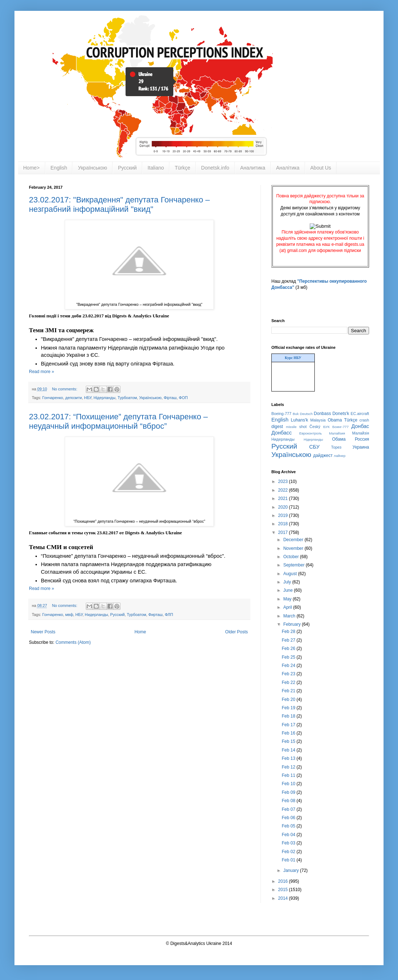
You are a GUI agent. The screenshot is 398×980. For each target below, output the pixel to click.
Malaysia (318, 420)
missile (291, 427)
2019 (284, 515)
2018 (284, 524)
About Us (321, 168)
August (291, 574)
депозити (73, 398)
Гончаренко (53, 398)
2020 (284, 507)
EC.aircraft (360, 414)
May (288, 599)
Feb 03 (289, 843)
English (59, 168)
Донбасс (281, 433)
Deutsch (306, 414)
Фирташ (156, 615)
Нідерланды (104, 398)
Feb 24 (289, 666)
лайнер (340, 456)
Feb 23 (289, 674)
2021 (284, 498)
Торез (336, 447)
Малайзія (361, 433)
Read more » (41, 372)
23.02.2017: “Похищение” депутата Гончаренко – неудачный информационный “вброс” (118, 421)
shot (303, 427)
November (294, 548)
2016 (284, 881)
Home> (31, 168)
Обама (339, 439)
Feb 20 (289, 699)
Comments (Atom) (73, 642)
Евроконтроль (311, 433)
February (293, 624)
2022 (284, 490)
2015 (284, 890)
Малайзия (337, 433)
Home (140, 632)
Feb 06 (289, 818)
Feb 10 (289, 784)
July (288, 582)
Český (315, 427)
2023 (284, 482)
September (295, 565)
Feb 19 (289, 708)
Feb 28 (289, 632)
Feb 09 (289, 792)
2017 (284, 532)
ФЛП (169, 615)
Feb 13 (289, 758)
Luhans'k (300, 420)
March (290, 616)
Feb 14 (289, 750)
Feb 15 (289, 741)
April (288, 607)
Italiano (156, 168)
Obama (335, 420)
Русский (127, 168)
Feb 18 (289, 716)
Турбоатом (127, 398)
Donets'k (341, 414)
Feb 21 (289, 691)
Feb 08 (289, 801)
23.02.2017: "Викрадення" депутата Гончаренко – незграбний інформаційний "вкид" (119, 204)
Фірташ (170, 398)
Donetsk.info (215, 168)
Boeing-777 (281, 414)
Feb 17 (289, 725)
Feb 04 (289, 835)
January (292, 870)
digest (277, 427)
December (294, 540)
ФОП (183, 398)
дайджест (323, 455)
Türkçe (183, 168)
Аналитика (253, 168)
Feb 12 (289, 767)
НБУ (88, 398)
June (289, 590)
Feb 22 (289, 682)
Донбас (360, 426)
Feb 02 (289, 852)
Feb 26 (289, 649)
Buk (296, 414)
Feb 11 (289, 775)
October (292, 557)
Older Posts (236, 632)
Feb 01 (289, 860)
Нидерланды (96, 615)
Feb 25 (289, 657)
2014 (284, 898)
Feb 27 (289, 640)
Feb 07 (289, 809)
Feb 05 (289, 826)
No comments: (65, 389)
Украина (361, 447)
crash (364, 420)
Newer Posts (43, 632)
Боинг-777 (341, 427)
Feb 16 (289, 733)
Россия (362, 439)
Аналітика (288, 168)
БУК (326, 427)
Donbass (322, 414)
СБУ (314, 447)
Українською (92, 168)
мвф (69, 615)
